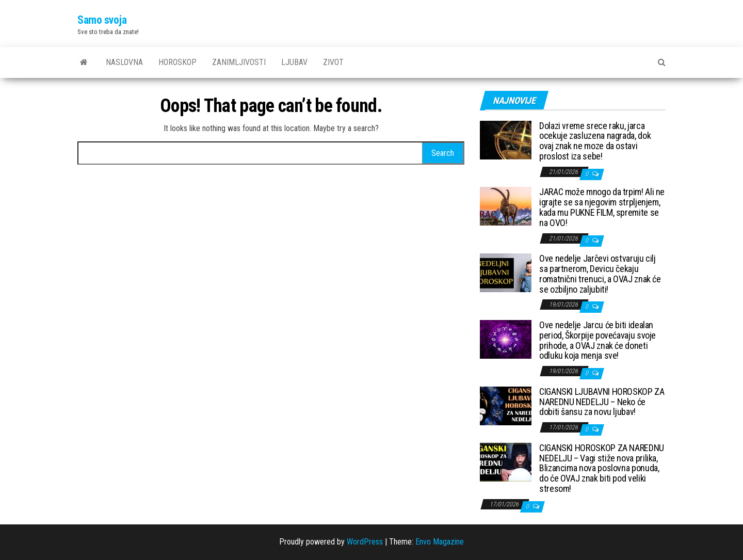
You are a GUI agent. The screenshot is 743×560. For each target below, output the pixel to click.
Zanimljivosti (239, 62)
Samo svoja (102, 20)
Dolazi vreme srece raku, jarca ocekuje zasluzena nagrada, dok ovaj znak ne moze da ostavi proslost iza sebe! (595, 141)
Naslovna (124, 62)
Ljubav (294, 62)
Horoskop (177, 62)
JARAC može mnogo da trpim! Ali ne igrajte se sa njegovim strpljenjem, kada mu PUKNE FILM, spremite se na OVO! (602, 207)
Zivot (333, 62)
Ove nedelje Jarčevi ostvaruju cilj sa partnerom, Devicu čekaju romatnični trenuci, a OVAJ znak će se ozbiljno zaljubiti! (600, 274)
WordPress (365, 542)
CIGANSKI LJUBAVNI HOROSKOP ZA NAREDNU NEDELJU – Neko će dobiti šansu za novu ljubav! (602, 402)
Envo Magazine (440, 542)
